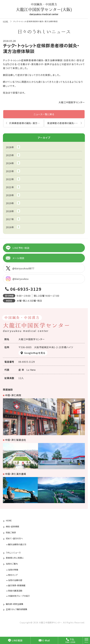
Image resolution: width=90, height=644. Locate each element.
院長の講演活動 (15, 591)
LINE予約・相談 (18, 248)
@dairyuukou (17, 279)
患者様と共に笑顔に (15, 558)
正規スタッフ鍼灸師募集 (17, 609)
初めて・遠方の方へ (14, 538)
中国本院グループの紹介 (19, 596)
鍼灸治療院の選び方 (17, 544)
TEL (70, 639)
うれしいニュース (13, 553)
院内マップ (13, 575)
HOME (6, 21)
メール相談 (15, 258)
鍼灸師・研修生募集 (15, 604)
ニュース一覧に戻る (44, 114)
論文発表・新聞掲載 (17, 585)
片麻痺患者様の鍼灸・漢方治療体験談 (26, 123)
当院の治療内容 (15, 580)
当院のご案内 (12, 564)
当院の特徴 (13, 570)
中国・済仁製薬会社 (16, 440)
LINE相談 (15, 640)
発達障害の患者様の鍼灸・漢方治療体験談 (66, 123)
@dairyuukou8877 (20, 268)
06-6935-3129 (26, 289)
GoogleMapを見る (35, 353)
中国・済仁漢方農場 (16, 474)
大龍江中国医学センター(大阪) (44, 9)
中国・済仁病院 (13, 395)
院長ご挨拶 (11, 532)
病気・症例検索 (13, 526)
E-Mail (44, 640)
